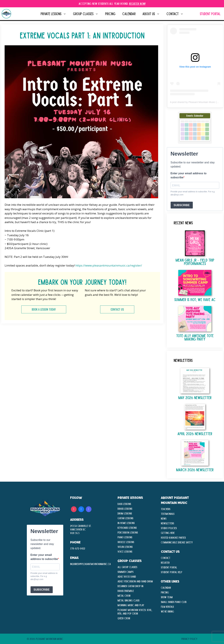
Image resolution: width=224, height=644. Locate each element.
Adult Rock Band (127, 576)
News (164, 518)
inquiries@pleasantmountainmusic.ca (90, 564)
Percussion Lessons (128, 532)
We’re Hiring (168, 611)
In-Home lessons (126, 523)
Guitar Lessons (125, 518)
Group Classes (87, 14)
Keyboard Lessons (127, 528)
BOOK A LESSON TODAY (44, 309)
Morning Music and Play (131, 605)
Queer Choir (124, 618)
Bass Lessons (124, 504)
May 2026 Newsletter (195, 397)
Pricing (110, 14)
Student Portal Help (172, 572)
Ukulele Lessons (126, 542)
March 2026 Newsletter (195, 470)
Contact (177, 14)
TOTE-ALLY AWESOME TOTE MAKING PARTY (195, 337)
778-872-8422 (78, 548)
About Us (153, 14)
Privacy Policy (189, 639)
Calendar (129, 14)
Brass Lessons (125, 509)
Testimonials (168, 514)
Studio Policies (169, 528)
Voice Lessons (125, 551)
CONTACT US (117, 309)
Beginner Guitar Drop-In (130, 586)
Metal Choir (124, 595)
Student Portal (210, 14)
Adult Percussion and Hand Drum (135, 581)
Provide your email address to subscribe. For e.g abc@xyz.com (193, 193)
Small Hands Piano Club (174, 602)
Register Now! (137, 3)
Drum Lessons (125, 513)
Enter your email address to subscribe (189, 175)
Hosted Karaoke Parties (173, 537)
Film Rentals (167, 607)
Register (165, 562)
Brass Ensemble (126, 591)
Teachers (166, 509)
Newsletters (167, 523)
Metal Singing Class (128, 600)
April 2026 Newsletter (195, 434)
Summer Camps (125, 572)
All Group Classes (127, 567)
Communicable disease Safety (177, 542)
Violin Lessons (125, 547)
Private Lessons (55, 14)
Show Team (167, 597)
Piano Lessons (125, 537)
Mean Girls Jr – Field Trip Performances (195, 262)
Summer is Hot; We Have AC (195, 299)
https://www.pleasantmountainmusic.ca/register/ (109, 265)
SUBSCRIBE (182, 205)
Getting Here (168, 533)
